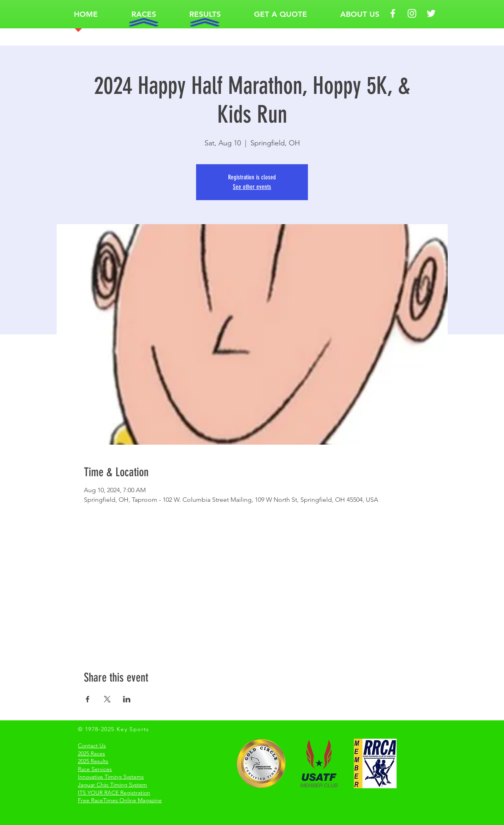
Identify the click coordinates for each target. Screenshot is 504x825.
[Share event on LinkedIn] (127, 699)
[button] (144, 14)
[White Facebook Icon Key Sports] (393, 13)
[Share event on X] (107, 699)
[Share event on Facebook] (88, 699)
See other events (252, 187)
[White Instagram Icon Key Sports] (412, 13)
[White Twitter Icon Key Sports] (431, 13)
